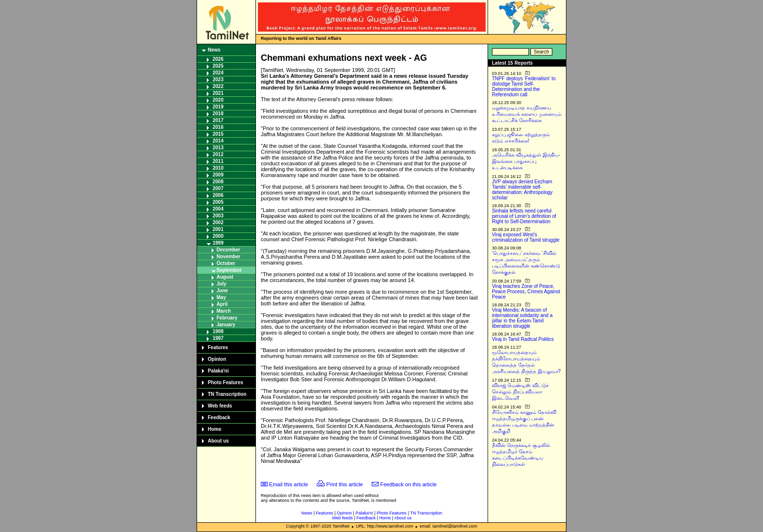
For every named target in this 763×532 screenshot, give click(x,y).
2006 (218, 195)
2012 (218, 154)
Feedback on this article (408, 484)
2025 (218, 66)
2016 (218, 127)
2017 (218, 120)
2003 (218, 216)
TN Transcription (227, 394)
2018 (218, 114)
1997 (218, 338)
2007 (218, 188)
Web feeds (220, 406)
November (228, 257)
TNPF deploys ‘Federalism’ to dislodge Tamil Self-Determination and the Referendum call (524, 87)
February (227, 318)
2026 (218, 59)
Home (215, 429)
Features (218, 347)
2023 (218, 80)
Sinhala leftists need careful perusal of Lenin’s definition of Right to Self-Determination (524, 216)
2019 (218, 107)
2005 (218, 202)
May (221, 297)
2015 (218, 134)
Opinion (217, 359)
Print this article (345, 484)
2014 (218, 141)
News (214, 50)
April (222, 304)
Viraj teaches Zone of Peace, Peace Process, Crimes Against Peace (526, 292)
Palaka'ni (218, 371)
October (226, 263)
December (228, 250)
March (224, 311)
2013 (218, 148)
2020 (218, 100)
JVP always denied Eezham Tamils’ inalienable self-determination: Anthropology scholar (522, 190)
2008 (218, 182)
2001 (218, 229)
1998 (218, 331)
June (222, 291)
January (226, 325)
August (225, 277)
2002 (218, 222)
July (221, 284)
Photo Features (226, 382)
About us (218, 441)
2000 (218, 236)
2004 (218, 209)
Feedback (219, 417)
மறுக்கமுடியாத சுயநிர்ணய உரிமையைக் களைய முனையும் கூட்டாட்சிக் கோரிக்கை (527, 114)
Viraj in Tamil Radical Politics (523, 339)
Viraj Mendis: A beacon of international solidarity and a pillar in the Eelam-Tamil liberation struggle (522, 318)
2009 (218, 175)
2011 (218, 161)
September (229, 270)
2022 (218, 86)
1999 (218, 243)
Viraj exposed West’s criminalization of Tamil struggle (526, 237)
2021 (218, 93)
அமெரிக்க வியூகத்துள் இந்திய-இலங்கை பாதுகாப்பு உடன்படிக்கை (526, 161)
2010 (218, 168)
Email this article (289, 484)
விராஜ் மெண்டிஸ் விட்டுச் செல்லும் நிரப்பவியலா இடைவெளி (520, 392)
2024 (218, 73)
